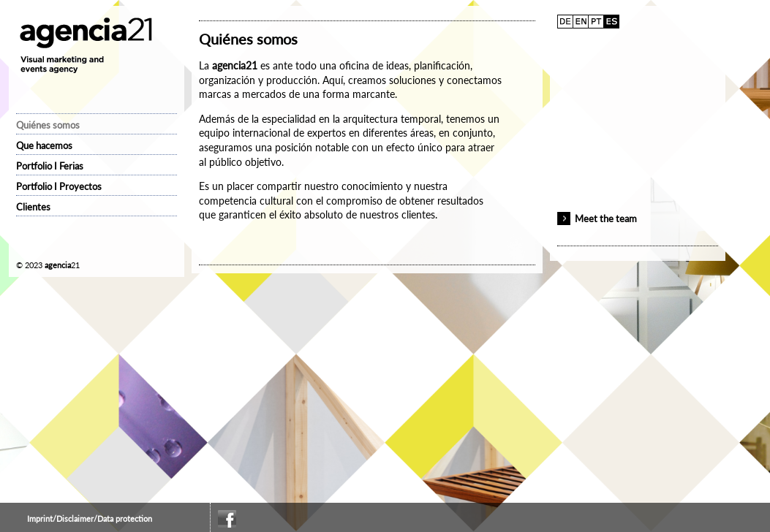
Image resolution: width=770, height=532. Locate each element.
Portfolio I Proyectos (59, 186)
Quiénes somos (48, 125)
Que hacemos (44, 145)
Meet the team (606, 218)
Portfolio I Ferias (50, 166)
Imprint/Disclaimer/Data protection (90, 518)
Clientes (33, 207)
